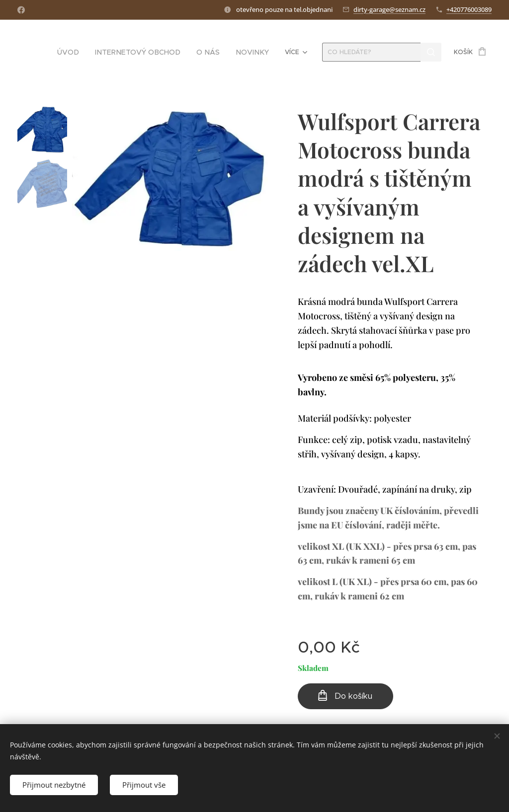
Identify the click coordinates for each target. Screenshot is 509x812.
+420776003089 (469, 9)
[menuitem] (88, 52)
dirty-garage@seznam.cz (389, 9)
